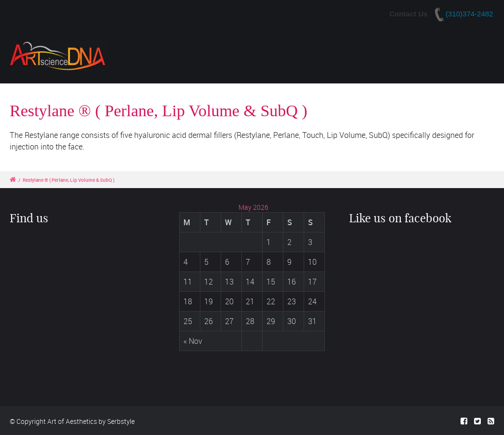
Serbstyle (121, 421)
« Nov (193, 341)
